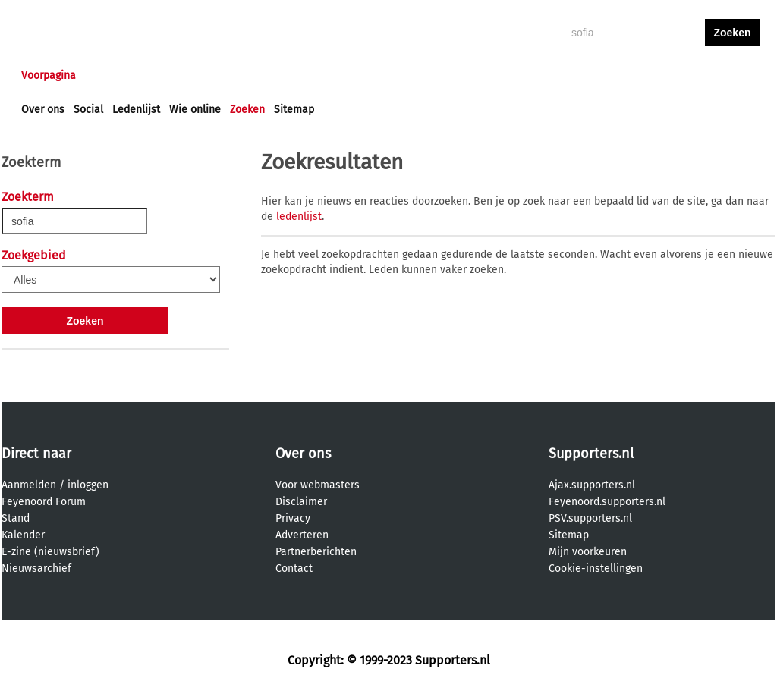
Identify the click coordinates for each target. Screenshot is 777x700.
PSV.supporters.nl (590, 518)
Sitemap (294, 110)
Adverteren (302, 535)
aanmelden (732, 75)
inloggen (674, 75)
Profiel (333, 75)
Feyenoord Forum (44, 502)
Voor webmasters (318, 485)
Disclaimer (301, 502)
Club (288, 75)
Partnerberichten (316, 552)
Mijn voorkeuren (588, 552)
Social (88, 110)
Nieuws (113, 75)
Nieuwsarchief (36, 568)
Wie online (195, 110)
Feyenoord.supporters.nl (607, 502)
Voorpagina (49, 75)
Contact (294, 568)
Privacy (293, 518)
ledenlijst (299, 217)
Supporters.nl (591, 454)
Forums (169, 75)
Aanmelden (29, 485)
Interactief (232, 75)
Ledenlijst (136, 110)
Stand (16, 518)
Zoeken (247, 110)
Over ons (43, 110)
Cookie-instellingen (596, 568)
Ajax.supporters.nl (592, 485)
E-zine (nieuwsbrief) (50, 552)
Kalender (23, 535)
